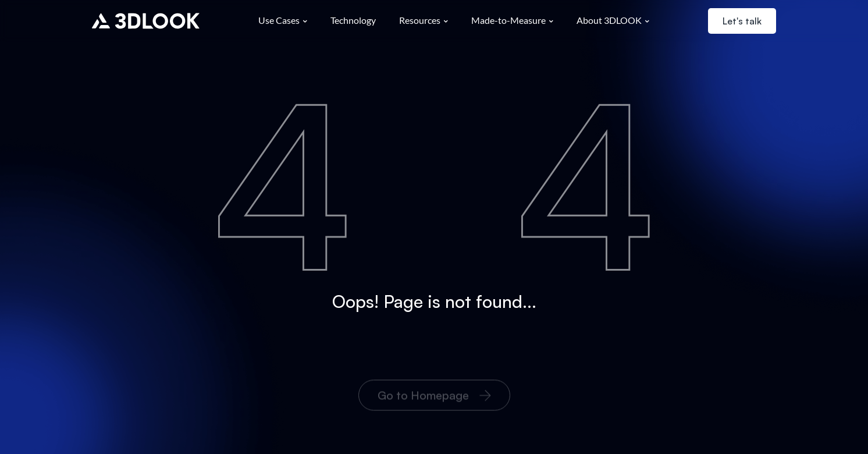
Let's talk (742, 21)
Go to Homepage (434, 404)
